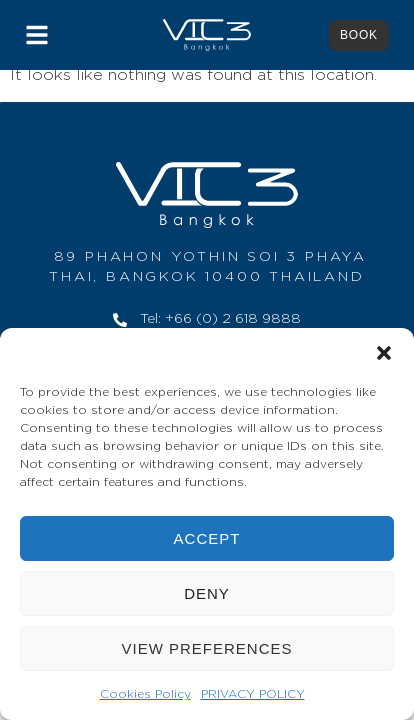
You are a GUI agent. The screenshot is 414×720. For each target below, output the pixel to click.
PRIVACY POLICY (253, 694)
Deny (207, 593)
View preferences (206, 648)
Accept (207, 538)
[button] (384, 353)
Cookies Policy (145, 694)
